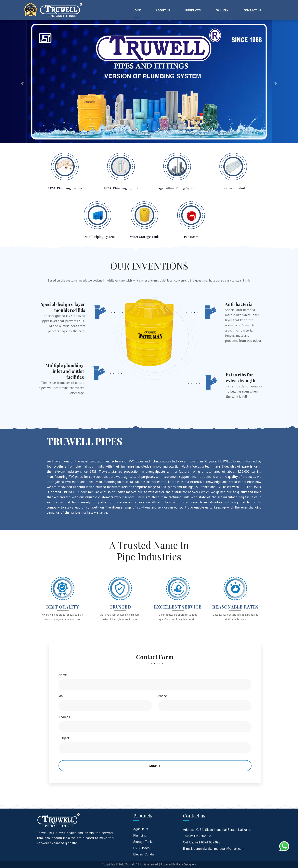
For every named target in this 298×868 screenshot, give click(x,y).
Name (63, 675)
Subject (64, 738)
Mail (61, 696)
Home (137, 10)
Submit (155, 766)
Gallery (222, 10)
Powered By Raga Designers (178, 864)
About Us (163, 10)
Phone (162, 696)
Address (64, 717)
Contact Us (252, 10)
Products (193, 10)
